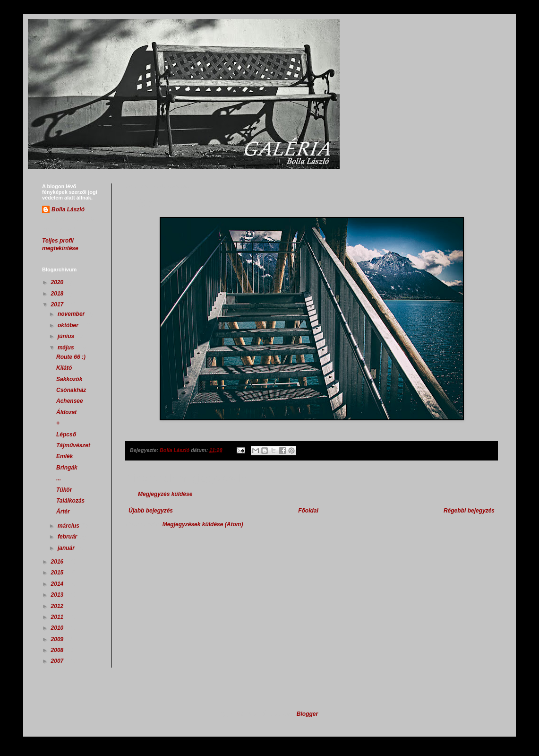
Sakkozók (69, 379)
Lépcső (66, 434)
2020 (58, 282)
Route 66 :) (71, 357)
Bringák (67, 468)
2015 (58, 573)
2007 (58, 661)
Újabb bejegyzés (151, 511)
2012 (58, 606)
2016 (58, 562)
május (67, 348)
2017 (58, 304)
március (69, 526)
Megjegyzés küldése (165, 494)
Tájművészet (73, 445)
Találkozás (70, 501)
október (69, 325)
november (72, 314)
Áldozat (66, 412)
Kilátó (64, 368)
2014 (58, 584)
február (68, 537)
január (67, 548)
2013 (58, 595)
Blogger (307, 714)
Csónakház (71, 390)
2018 (58, 294)
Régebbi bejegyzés (469, 511)
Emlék (64, 456)
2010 (58, 628)
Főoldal (308, 511)
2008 (58, 650)
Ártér (63, 512)
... (59, 478)
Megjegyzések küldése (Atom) (203, 524)
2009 (58, 639)
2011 (58, 617)
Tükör (64, 490)
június (67, 336)
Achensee (70, 401)
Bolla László (68, 209)
